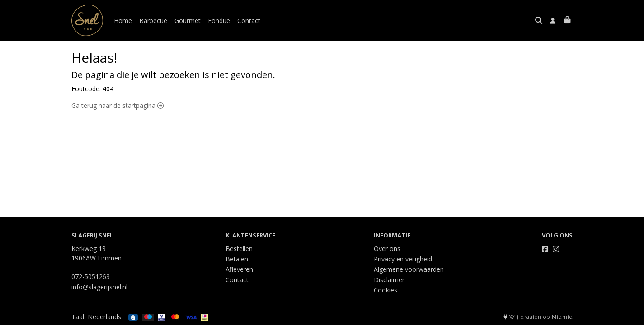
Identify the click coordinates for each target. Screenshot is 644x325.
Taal (78, 317)
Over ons (387, 248)
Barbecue (153, 21)
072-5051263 (91, 276)
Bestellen (239, 248)
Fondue (219, 21)
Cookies (385, 290)
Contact (249, 21)
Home (123, 21)
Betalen (237, 259)
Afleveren (239, 269)
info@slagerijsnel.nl (99, 287)
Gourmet (188, 21)
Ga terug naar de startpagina (118, 105)
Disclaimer (389, 280)
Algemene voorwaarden (409, 269)
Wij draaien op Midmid (538, 317)
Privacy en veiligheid (403, 259)
